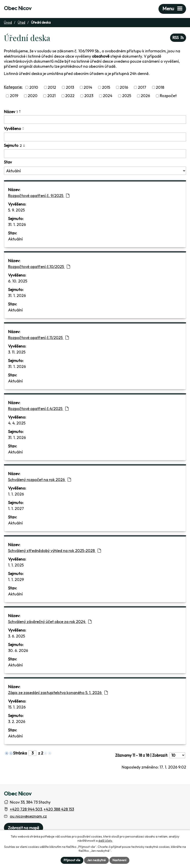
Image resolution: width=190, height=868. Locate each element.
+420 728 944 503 (26, 809)
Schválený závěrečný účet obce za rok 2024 (50, 622)
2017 (142, 87)
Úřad (21, 22)
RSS (178, 38)
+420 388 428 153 (59, 809)
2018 (160, 87)
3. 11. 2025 (17, 352)
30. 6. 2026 (18, 651)
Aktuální (15, 239)
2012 (52, 87)
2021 (51, 96)
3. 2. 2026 (17, 722)
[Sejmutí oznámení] (95, 154)
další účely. (105, 840)
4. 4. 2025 (17, 423)
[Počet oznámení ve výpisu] (177, 755)
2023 (89, 96)
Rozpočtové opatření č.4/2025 (38, 409)
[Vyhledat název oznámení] (95, 120)
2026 (145, 96)
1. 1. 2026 (16, 494)
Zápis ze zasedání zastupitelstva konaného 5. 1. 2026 (58, 693)
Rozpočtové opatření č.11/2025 (38, 338)
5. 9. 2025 (16, 210)
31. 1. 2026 (17, 225)
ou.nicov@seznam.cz (28, 816)
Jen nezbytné (96, 860)
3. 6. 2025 (17, 636)
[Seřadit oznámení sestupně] (20, 112)
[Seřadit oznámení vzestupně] (20, 111)
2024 (108, 96)
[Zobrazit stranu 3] (32, 753)
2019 (14, 96)
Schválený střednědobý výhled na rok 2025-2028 (55, 551)
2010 (34, 87)
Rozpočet (168, 96)
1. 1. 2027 (16, 509)
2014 (88, 87)
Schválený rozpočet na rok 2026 (40, 480)
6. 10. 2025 (18, 281)
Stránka (20, 753)
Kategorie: (13, 87)
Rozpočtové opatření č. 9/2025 (39, 196)
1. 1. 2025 (16, 565)
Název (11, 112)
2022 (70, 96)
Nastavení (119, 860)
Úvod (8, 22)
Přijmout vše (72, 860)
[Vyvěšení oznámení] (95, 137)
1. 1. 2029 (16, 580)
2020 (33, 96)
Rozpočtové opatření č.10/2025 (39, 267)
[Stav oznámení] (95, 171)
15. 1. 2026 (17, 707)
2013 (70, 87)
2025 (127, 96)
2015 (106, 87)
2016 (124, 87)
